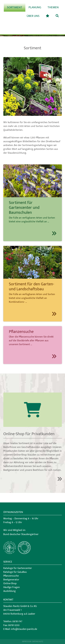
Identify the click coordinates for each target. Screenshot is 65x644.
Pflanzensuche (11, 576)
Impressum (27, 642)
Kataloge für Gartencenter (18, 568)
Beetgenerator (11, 580)
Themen (53, 7)
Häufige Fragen (12, 587)
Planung (35, 7)
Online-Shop (10, 583)
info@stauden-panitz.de (24, 629)
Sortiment (15, 7)
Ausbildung (10, 591)
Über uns (33, 16)
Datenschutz (38, 642)
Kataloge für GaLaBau (15, 572)
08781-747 (17, 621)
